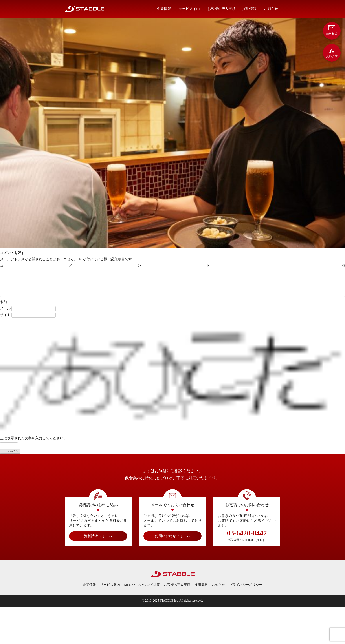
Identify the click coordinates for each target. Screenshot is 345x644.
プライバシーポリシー (246, 585)
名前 (4, 302)
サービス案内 (189, 9)
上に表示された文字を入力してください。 (33, 438)
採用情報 (249, 9)
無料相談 (332, 30)
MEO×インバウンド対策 (142, 585)
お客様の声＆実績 (222, 9)
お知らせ (271, 9)
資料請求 (332, 53)
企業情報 (164, 9)
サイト (5, 315)
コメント (172, 265)
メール (5, 308)
